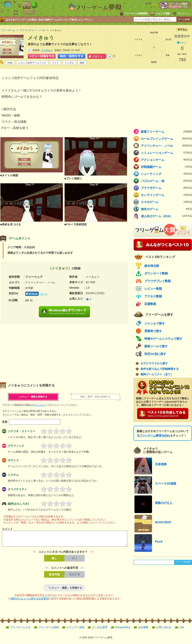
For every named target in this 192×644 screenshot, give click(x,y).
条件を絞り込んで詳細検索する (160, 369)
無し (54, 561)
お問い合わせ (164, 630)
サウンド (13, 460)
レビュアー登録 (75, 630)
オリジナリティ (17, 489)
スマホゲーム (166, 202)
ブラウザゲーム (166, 188)
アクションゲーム (166, 160)
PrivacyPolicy (123, 630)
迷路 (82, 63)
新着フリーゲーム (166, 132)
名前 (5, 422)
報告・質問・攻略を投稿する (96, 397)
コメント (7, 529)
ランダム (69, 63)
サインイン (183, 13)
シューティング (166, 174)
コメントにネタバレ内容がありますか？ (63, 554)
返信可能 (54, 577)
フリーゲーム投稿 (49, 630)
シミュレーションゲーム (166, 153)
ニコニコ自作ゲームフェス (32, 63)
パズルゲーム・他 (166, 181)
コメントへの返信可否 (64, 570)
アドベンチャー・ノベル (166, 146)
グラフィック (16, 446)
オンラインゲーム (166, 195)
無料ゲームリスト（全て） (157, 374)
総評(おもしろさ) (18, 504)
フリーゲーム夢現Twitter (155, 435)
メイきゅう (47, 50)
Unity (10, 63)
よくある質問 (100, 630)
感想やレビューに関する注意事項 (30, 601)
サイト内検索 (183, 562)
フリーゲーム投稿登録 (136, 13)
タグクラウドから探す (154, 363)
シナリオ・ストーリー (21, 431)
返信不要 (75, 577)
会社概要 (143, 630)
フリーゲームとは (20, 630)
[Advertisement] (32, 351)
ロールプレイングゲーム (166, 139)
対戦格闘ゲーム (166, 167)
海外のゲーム (166, 209)
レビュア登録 (163, 13)
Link (182, 630)
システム (13, 475)
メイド (55, 63)
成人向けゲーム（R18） (166, 216)
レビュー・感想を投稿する (33, 397)
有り (75, 561)
